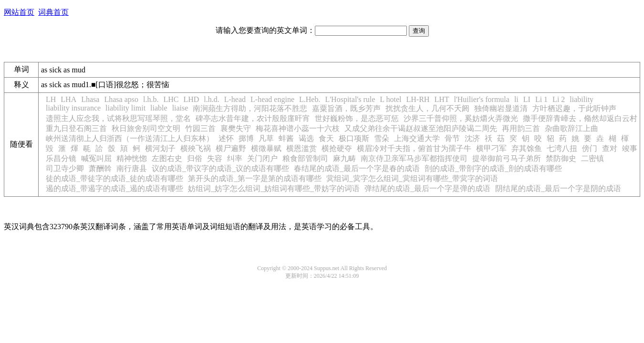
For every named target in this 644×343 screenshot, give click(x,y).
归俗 (195, 158)
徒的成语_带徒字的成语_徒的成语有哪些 (114, 178)
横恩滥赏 (301, 148)
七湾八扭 (562, 148)
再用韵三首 (521, 128)
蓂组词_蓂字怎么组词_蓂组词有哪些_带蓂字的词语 (412, 178)
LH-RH (418, 99)
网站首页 (19, 12)
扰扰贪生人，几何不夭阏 (427, 108)
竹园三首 (200, 128)
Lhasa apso (121, 99)
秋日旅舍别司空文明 (146, 128)
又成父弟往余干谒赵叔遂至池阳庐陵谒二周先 (421, 128)
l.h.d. (211, 99)
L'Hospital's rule (350, 99)
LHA (68, 99)
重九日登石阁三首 (76, 128)
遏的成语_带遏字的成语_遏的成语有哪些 (114, 188)
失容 (215, 158)
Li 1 (541, 99)
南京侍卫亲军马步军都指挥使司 (414, 158)
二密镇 (592, 158)
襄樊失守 (236, 128)
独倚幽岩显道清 (501, 108)
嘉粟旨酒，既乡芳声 (346, 108)
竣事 (630, 148)
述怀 (226, 138)
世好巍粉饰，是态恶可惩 (357, 118)
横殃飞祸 (196, 148)
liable (159, 108)
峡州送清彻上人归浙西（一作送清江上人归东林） (130, 138)
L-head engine (272, 99)
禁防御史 (561, 158)
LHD (191, 99)
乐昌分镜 (61, 158)
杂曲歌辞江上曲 (571, 128)
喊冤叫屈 (96, 158)
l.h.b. (151, 99)
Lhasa (90, 99)
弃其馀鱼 (527, 148)
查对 (610, 148)
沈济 (472, 138)
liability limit (125, 108)
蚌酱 (286, 138)
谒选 (306, 138)
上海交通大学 (417, 138)
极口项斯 (354, 138)
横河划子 (160, 148)
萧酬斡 (100, 168)
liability (582, 99)
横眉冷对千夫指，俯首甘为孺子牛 (414, 148)
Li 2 (559, 99)
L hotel (390, 99)
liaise (180, 108)
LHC (171, 99)
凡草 (266, 138)
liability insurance (73, 108)
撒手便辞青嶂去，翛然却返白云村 (580, 118)
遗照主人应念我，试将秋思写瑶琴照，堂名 (118, 118)
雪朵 (382, 138)
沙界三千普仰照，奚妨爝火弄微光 (461, 118)
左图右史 (167, 158)
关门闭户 (262, 158)
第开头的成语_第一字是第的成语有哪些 (255, 178)
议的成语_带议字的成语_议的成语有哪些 (220, 168)
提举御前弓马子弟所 (507, 158)
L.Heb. (310, 99)
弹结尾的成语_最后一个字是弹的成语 (427, 188)
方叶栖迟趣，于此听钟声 (574, 108)
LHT (441, 99)
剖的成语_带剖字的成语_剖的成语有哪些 (493, 168)
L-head (235, 99)
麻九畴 (344, 158)
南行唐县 (132, 168)
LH (51, 99)
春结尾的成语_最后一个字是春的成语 (357, 168)
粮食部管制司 (305, 158)
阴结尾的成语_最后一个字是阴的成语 (558, 188)
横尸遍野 (231, 148)
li (516, 99)
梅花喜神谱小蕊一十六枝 (298, 128)
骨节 (452, 138)
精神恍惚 (132, 158)
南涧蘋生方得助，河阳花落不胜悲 (250, 108)
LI (527, 99)
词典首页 (53, 12)
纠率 (235, 158)
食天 (326, 138)
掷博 (246, 138)
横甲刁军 (491, 148)
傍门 (590, 148)
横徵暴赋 (266, 148)
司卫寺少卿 (65, 168)
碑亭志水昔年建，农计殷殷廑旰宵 (253, 118)
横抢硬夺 (337, 148)
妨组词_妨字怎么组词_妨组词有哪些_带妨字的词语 (274, 188)
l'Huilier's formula (481, 99)
